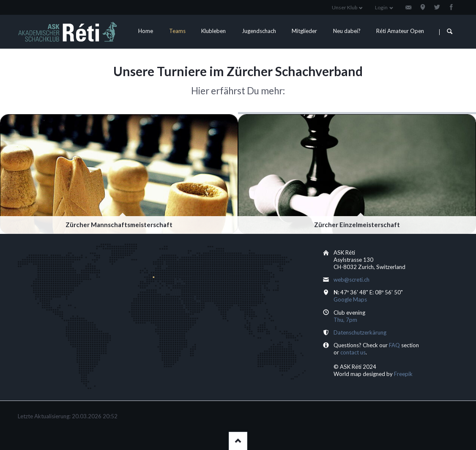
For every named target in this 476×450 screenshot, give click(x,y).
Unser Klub (345, 7)
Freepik (403, 374)
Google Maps (350, 299)
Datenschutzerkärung (360, 332)
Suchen (450, 32)
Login (381, 7)
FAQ (394, 345)
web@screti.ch (352, 280)
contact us (353, 352)
